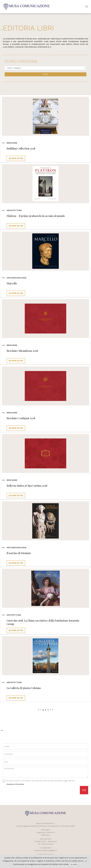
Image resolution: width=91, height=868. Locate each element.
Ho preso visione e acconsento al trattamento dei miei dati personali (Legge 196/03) (39, 783)
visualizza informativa (15, 784)
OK (84, 790)
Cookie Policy (42, 854)
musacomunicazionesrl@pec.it (45, 850)
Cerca (46, 74)
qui (86, 861)
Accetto (74, 864)
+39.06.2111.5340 (47, 844)
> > (51, 710)
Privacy (51, 854)
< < (40, 710)
